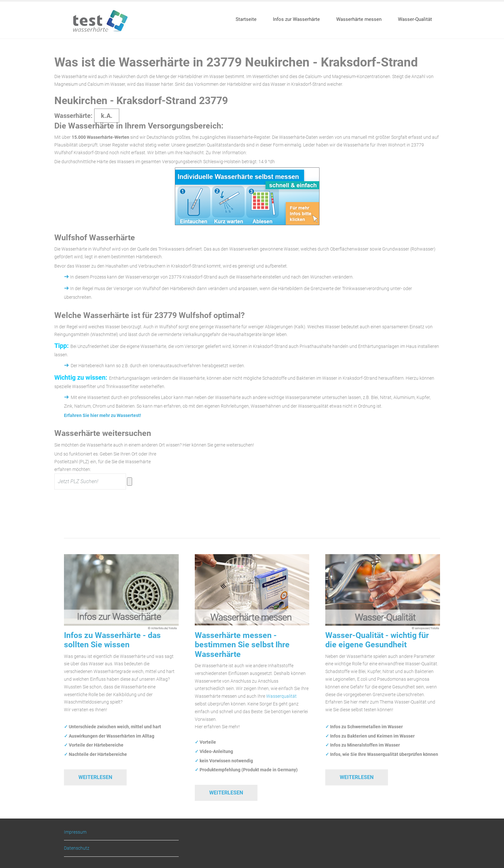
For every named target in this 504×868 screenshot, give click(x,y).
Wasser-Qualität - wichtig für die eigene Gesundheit (377, 640)
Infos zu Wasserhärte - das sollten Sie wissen (112, 640)
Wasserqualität (281, 696)
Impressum (75, 832)
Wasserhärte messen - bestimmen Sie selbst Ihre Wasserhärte (242, 645)
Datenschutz (77, 848)
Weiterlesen (95, 777)
